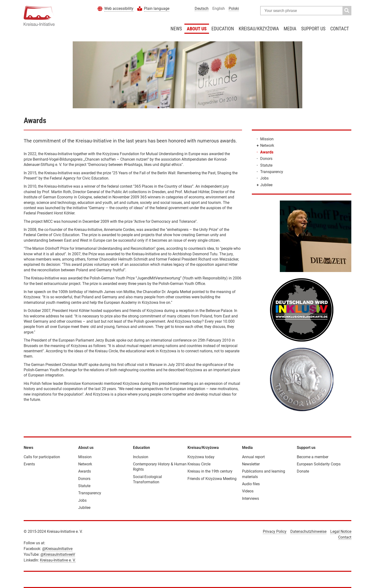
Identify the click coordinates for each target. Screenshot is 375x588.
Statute (266, 165)
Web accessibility (119, 8)
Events (29, 464)
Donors (266, 159)
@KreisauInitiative (57, 549)
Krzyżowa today (201, 457)
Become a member (313, 457)
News (176, 29)
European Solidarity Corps (319, 464)
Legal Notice (341, 531)
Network (267, 145)
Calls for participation (42, 457)
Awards (267, 152)
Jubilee (266, 185)
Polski (234, 8)
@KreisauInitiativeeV (58, 554)
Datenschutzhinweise (308, 531)
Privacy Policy (275, 531)
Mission (267, 139)
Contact (340, 29)
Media (290, 29)
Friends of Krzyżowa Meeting (212, 479)
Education (223, 29)
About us (197, 29)
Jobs (264, 178)
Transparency (272, 172)
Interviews (251, 498)
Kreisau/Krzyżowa (259, 29)
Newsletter (251, 464)
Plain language (157, 8)
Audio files (251, 484)
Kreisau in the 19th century (210, 471)
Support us (313, 29)
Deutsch (202, 8)
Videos (248, 491)
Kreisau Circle (199, 464)
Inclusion (141, 457)
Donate (303, 471)
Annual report (253, 457)
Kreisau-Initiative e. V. (58, 560)
